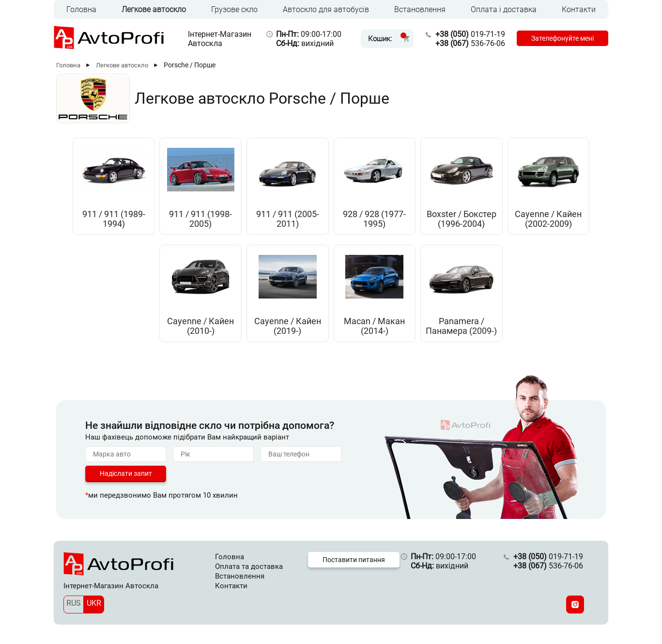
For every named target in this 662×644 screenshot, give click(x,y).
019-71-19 (470, 34)
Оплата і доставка (504, 9)
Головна (81, 9)
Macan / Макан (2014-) (374, 326)
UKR (94, 603)
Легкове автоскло (154, 9)
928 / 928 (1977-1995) (374, 219)
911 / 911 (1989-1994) (114, 219)
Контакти (579, 9)
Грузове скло (234, 9)
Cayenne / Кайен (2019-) (288, 326)
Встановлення (420, 9)
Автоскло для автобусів (326, 9)
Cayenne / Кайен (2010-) (200, 326)
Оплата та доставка (249, 566)
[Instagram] (575, 605)
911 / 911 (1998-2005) (200, 219)
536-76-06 (470, 43)
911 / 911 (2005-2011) (288, 219)
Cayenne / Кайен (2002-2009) (548, 219)
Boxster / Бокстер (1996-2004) (462, 219)
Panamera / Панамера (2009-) (461, 326)
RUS (74, 603)
